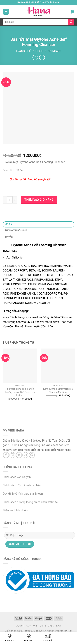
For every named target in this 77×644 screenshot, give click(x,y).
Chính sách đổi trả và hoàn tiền (22, 485)
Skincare (54, 51)
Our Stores (47, 626)
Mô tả (8, 224)
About (20, 626)
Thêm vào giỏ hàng (39, 200)
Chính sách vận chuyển (17, 477)
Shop (39, 51)
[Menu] (6, 12)
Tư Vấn (9, 237)
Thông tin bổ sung (16, 230)
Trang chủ (23, 51)
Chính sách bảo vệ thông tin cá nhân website (30, 502)
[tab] (38, 224)
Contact (32, 626)
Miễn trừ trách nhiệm (15, 510)
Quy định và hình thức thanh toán (23, 494)
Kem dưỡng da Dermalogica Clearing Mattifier (58, 390)
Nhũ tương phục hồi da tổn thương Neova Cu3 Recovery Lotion (20, 392)
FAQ (58, 626)
